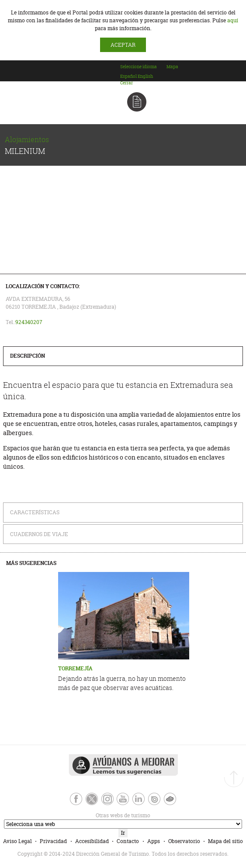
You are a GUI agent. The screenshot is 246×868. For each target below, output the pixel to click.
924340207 (29, 322)
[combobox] (143, 75)
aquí (233, 20)
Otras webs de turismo (76, 815)
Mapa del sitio (225, 841)
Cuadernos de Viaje (39, 534)
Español (128, 76)
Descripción (28, 356)
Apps (154, 841)
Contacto (128, 841)
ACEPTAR (123, 45)
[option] (128, 76)
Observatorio (184, 841)
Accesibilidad (92, 841)
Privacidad (53, 841)
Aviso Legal (17, 841)
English (145, 76)
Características (35, 512)
